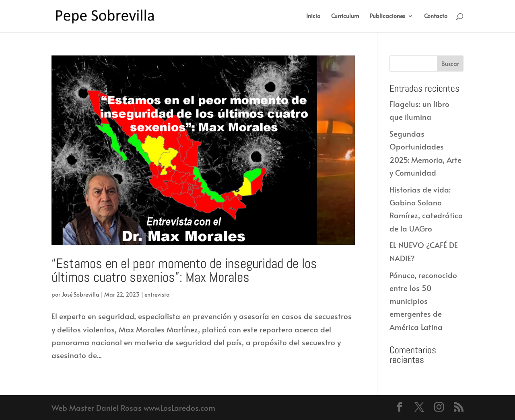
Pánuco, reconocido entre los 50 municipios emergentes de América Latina (423, 301)
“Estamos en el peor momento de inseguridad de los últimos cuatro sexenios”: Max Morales (184, 270)
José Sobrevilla (80, 294)
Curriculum (345, 16)
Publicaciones (387, 16)
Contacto (436, 16)
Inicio (313, 16)
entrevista (157, 294)
